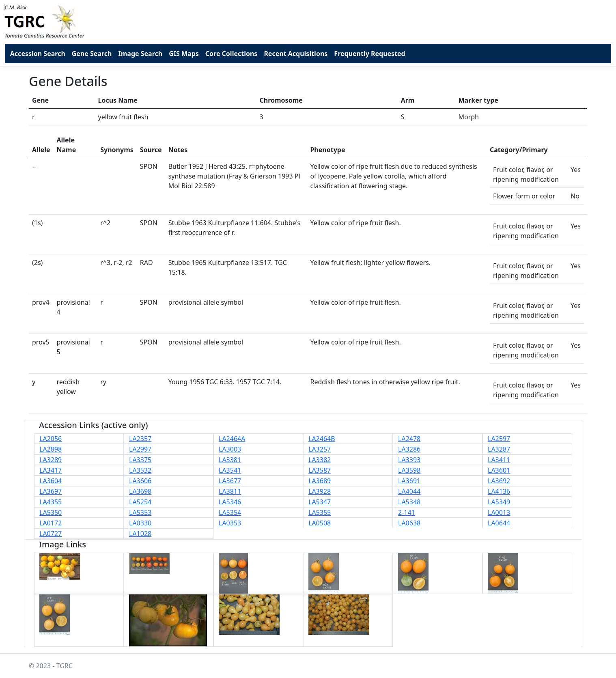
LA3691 (409, 481)
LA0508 (320, 523)
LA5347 (320, 502)
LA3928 (320, 491)
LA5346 (230, 502)
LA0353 (230, 523)
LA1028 (140, 534)
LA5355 (320, 512)
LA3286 (409, 449)
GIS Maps (184, 54)
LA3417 (51, 470)
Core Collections (232, 54)
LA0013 (499, 512)
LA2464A (232, 439)
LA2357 (140, 439)
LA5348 (409, 502)
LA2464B (322, 439)
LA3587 (320, 470)
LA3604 (51, 481)
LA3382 (320, 460)
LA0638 (409, 523)
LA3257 (320, 449)
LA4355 (51, 502)
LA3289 (51, 460)
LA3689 (320, 481)
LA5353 (140, 512)
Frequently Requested (369, 54)
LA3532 (140, 470)
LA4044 (409, 491)
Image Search (140, 54)
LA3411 (499, 460)
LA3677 (230, 481)
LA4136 (499, 491)
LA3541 (230, 470)
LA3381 (230, 460)
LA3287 (499, 449)
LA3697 (51, 491)
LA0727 (51, 534)
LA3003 (230, 449)
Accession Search (38, 54)
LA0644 (499, 523)
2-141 (407, 512)
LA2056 (51, 439)
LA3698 (140, 491)
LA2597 (499, 439)
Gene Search (92, 54)
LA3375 (140, 460)
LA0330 (140, 523)
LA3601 (499, 470)
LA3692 (499, 481)
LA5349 (499, 502)
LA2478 (409, 439)
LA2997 (140, 449)
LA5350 (51, 512)
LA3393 (409, 460)
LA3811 (230, 491)
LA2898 (51, 449)
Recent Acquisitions (296, 54)
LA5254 (140, 502)
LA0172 (51, 523)
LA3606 (140, 481)
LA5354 (230, 512)
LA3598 (409, 470)
